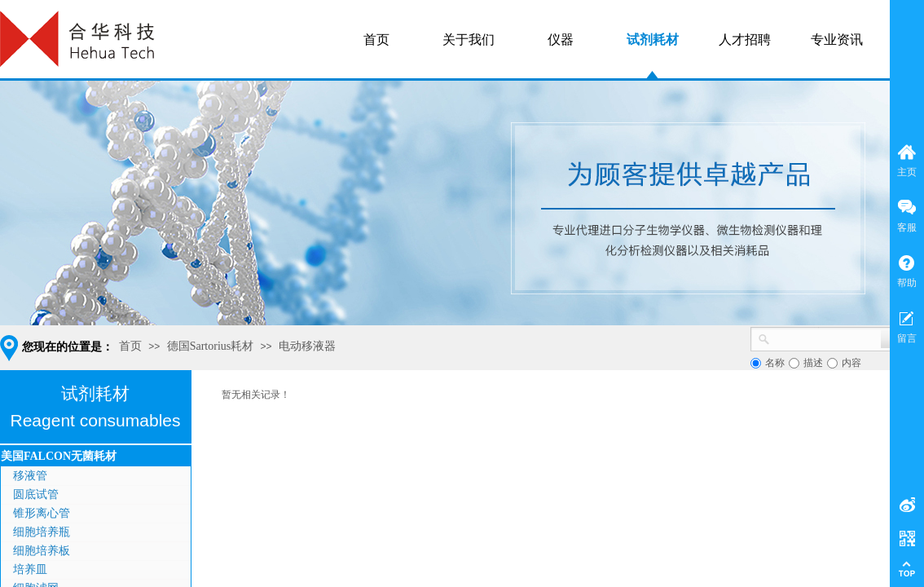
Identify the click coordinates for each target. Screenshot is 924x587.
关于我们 (469, 40)
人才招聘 (745, 40)
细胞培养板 (42, 551)
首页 (130, 346)
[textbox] (825, 338)
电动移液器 (307, 346)
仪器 (561, 40)
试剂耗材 (653, 40)
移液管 (30, 476)
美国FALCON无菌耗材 (59, 456)
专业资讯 (837, 40)
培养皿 (30, 569)
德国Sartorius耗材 (211, 346)
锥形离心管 (42, 513)
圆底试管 (36, 494)
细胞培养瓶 (42, 532)
